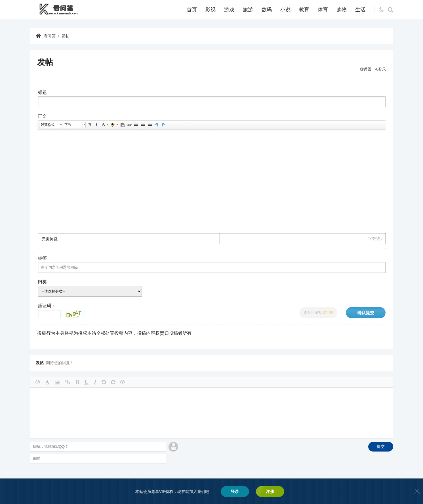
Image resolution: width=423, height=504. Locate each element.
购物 (342, 10)
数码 (267, 10)
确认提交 (366, 313)
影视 (211, 10)
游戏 (229, 10)
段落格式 (48, 125)
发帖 (66, 36)
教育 (304, 10)
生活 (360, 10)
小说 (285, 10)
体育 (323, 10)
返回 (366, 69)
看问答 (50, 36)
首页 (192, 10)
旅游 (248, 10)
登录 (380, 69)
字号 (68, 125)
